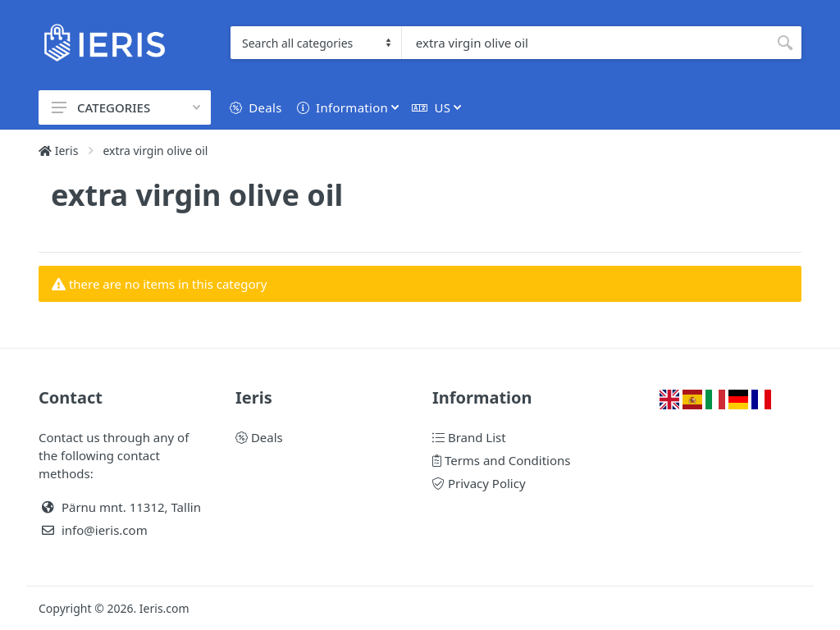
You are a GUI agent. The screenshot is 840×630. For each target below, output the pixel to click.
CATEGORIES (126, 107)
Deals (259, 437)
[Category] (316, 43)
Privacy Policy (479, 483)
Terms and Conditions (502, 460)
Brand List (469, 437)
